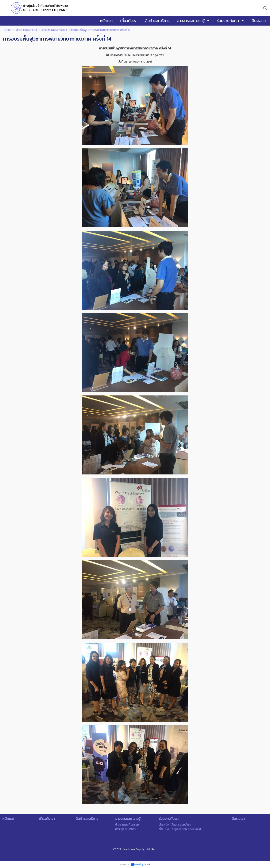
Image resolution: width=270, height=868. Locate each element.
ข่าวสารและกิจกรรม (53, 30)
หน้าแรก (8, 30)
